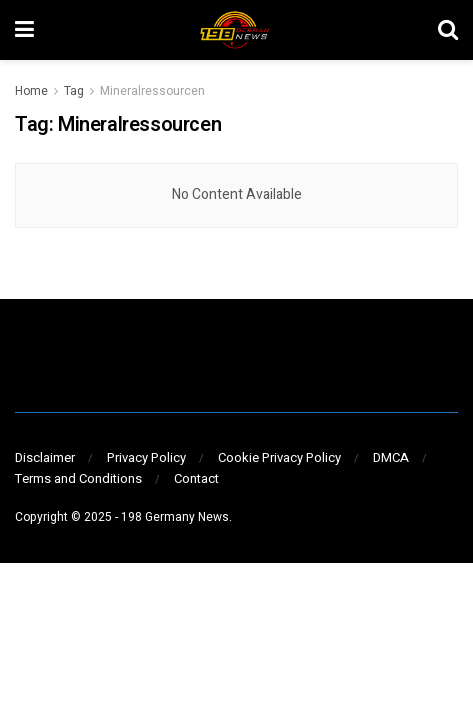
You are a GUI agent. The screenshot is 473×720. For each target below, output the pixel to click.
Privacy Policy (146, 457)
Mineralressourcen (152, 91)
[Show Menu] (24, 30)
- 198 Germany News (172, 517)
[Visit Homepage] (235, 30)
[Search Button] (448, 30)
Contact (196, 478)
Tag (74, 91)
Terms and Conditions (78, 478)
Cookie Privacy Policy (279, 457)
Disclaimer (45, 457)
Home (31, 91)
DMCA (391, 457)
